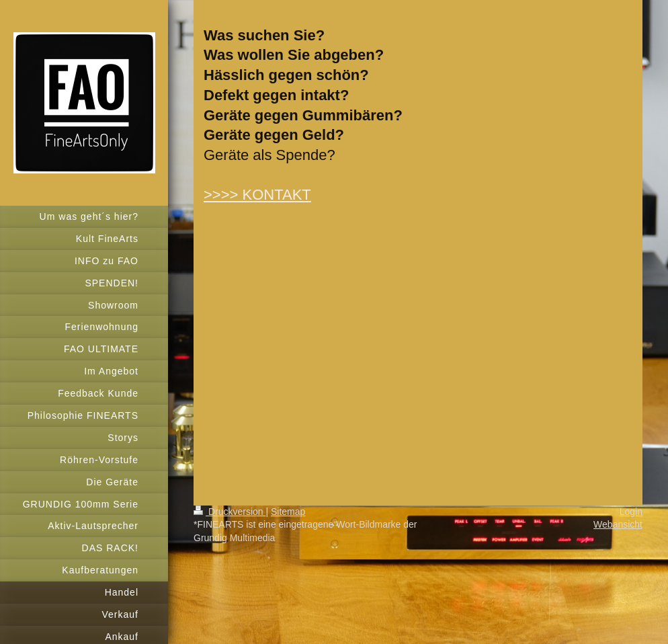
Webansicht (618, 524)
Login (631, 512)
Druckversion (229, 512)
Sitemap (288, 512)
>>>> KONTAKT (257, 195)
